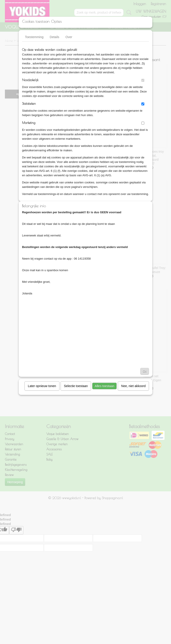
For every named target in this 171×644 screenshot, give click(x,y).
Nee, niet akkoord (133, 386)
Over (69, 37)
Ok (145, 371)
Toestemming (34, 37)
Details (54, 37)
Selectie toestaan (76, 386)
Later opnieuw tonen (42, 386)
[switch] (143, 80)
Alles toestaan (104, 386)
